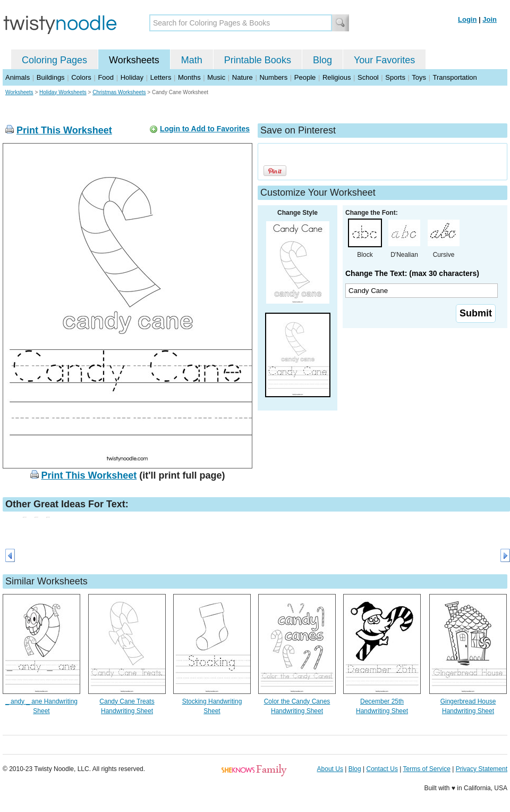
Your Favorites (384, 60)
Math (192, 60)
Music (216, 77)
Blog (322, 60)
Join (490, 19)
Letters (161, 77)
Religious (337, 77)
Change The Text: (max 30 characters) (412, 273)
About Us (330, 769)
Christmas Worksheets (119, 92)
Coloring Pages (54, 60)
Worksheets (134, 60)
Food (106, 77)
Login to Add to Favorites (205, 129)
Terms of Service (426, 769)
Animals (18, 77)
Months (189, 77)
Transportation (454, 77)
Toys (419, 77)
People (305, 77)
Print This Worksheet (64, 130)
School (368, 77)
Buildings (51, 77)
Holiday (132, 77)
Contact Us (382, 769)
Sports (395, 77)
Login (467, 19)
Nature (243, 77)
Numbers (273, 77)
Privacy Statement (482, 769)
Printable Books (258, 60)
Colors (81, 77)
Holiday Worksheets (63, 92)
